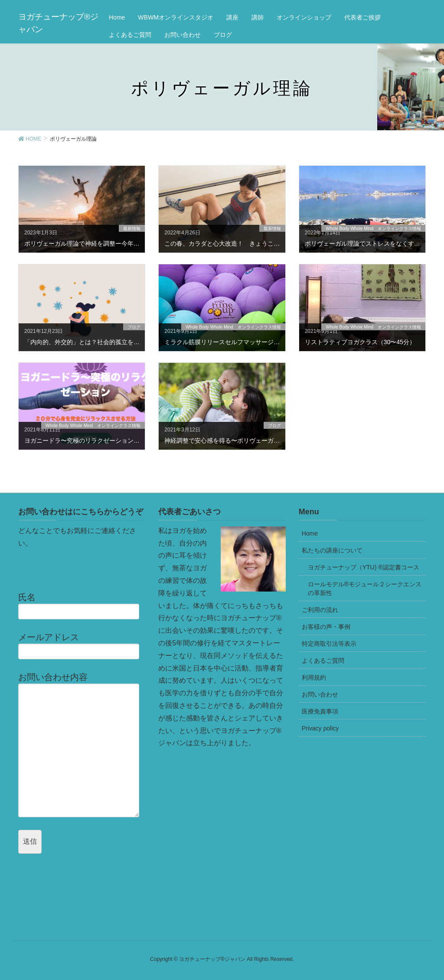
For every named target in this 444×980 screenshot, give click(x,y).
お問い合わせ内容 (82, 745)
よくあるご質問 (323, 661)
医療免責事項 (320, 711)
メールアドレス (82, 646)
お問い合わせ (320, 694)
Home (310, 533)
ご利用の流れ (320, 610)
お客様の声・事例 (326, 627)
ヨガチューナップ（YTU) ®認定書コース (364, 567)
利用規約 (314, 677)
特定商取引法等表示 (329, 644)
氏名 (82, 606)
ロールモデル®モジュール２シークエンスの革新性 (365, 589)
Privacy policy (320, 728)
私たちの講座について (332, 550)
